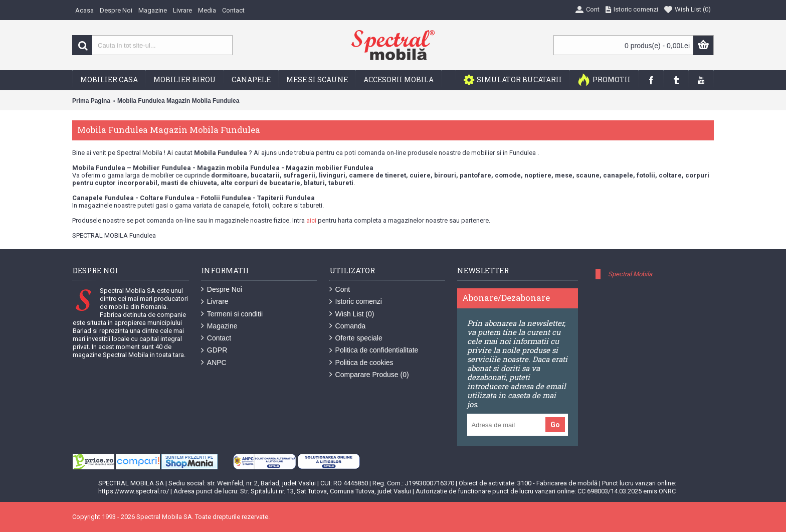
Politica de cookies (361, 363)
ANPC (214, 363)
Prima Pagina (91, 101)
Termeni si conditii (232, 314)
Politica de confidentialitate (374, 350)
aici (311, 220)
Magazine (219, 326)
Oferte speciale (356, 338)
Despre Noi (222, 290)
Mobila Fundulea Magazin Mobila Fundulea (178, 101)
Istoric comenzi (356, 302)
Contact (216, 338)
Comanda (348, 326)
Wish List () (352, 314)
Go (555, 425)
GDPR (214, 350)
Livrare (215, 302)
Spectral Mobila (630, 274)
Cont (340, 290)
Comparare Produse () (369, 375)
